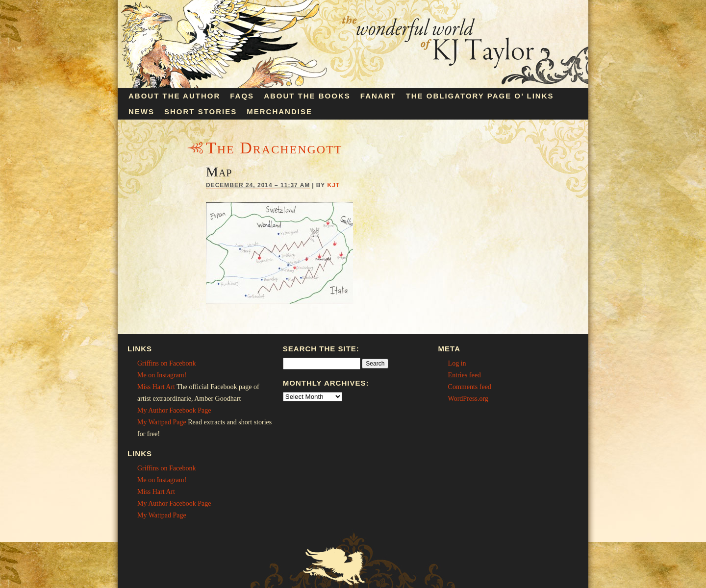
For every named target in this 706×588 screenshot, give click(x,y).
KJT (333, 185)
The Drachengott (274, 148)
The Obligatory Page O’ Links (480, 96)
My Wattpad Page (162, 422)
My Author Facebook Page (174, 410)
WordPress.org (468, 399)
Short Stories (201, 111)
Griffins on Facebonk (167, 363)
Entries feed (465, 375)
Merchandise (279, 111)
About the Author (174, 96)
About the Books (307, 96)
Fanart (378, 96)
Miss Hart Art (156, 387)
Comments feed (470, 387)
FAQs (242, 96)
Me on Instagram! (162, 375)
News (141, 111)
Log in (457, 363)
